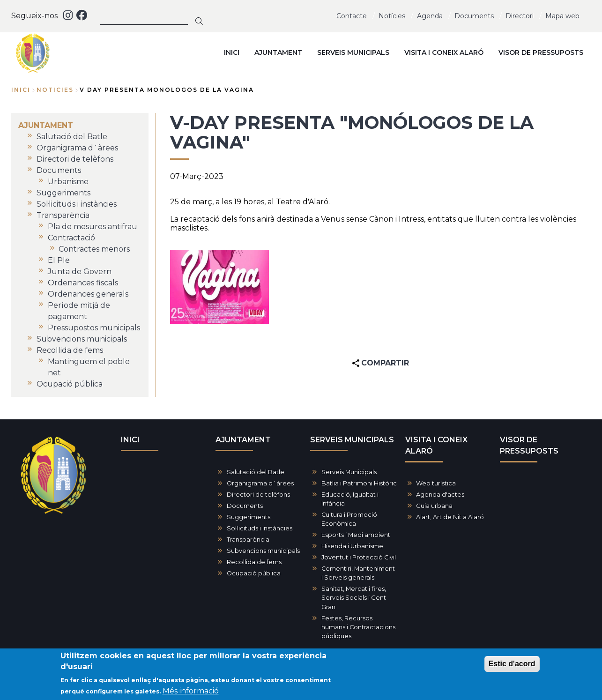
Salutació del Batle (256, 472)
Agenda (430, 16)
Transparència (248, 540)
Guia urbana (434, 506)
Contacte (352, 16)
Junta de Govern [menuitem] (80, 272)
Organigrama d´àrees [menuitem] (77, 148)
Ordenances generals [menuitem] (88, 294)
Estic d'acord (512, 665)
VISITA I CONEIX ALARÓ (436, 445)
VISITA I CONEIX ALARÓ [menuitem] (444, 52)
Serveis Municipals (349, 472)
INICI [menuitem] (232, 52)
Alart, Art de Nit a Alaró (450, 517)
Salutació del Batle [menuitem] (72, 137)
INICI (130, 440)
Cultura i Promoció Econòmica (349, 519)
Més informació (191, 692)
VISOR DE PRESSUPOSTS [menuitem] (541, 52)
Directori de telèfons (258, 495)
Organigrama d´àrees (260, 483)
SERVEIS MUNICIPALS (352, 440)
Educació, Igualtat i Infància (350, 499)
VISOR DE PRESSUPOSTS (529, 445)
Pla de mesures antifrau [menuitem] (93, 227)
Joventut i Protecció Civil (359, 557)
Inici (21, 90)
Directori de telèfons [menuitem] (75, 159)
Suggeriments (249, 517)
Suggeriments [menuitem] (63, 193)
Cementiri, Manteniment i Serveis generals (358, 573)
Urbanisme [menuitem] (68, 182)
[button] (219, 287)
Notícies (392, 16)
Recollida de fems (254, 562)
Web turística (436, 483)
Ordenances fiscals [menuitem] (83, 283)
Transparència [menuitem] (63, 215)
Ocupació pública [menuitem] (70, 384)
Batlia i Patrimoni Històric (359, 483)
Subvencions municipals (263, 551)
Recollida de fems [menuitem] (70, 350)
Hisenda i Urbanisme (352, 546)
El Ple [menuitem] (59, 260)
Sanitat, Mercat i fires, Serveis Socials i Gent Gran (354, 598)
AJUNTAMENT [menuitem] (278, 52)
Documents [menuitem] (59, 170)
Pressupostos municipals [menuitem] (94, 328)
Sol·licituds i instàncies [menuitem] (77, 204)
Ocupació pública (254, 573)
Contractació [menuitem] (71, 238)
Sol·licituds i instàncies (260, 528)
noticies (55, 90)
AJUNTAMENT (243, 440)
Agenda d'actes (440, 495)
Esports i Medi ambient (356, 535)
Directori (520, 16)
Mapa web (562, 16)
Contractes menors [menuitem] (94, 249)
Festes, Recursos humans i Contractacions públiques (358, 627)
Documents (474, 16)
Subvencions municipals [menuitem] (82, 339)
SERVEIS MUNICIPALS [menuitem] (353, 52)
